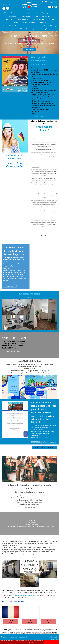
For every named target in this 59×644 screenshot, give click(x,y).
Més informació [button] (33, 643)
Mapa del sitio (24, 637)
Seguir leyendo (29, 507)
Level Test (10, 286)
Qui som (30, 297)
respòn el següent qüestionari (25, 595)
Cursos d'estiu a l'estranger (45, 447)
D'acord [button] (52, 642)
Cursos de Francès (11, 622)
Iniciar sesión (53, 637)
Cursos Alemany (30, 622)
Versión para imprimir (10, 637)
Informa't (44, 235)
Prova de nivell (39, 117)
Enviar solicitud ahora (12, 352)
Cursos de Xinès (48, 622)
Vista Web (54, 639)
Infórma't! (30, 49)
